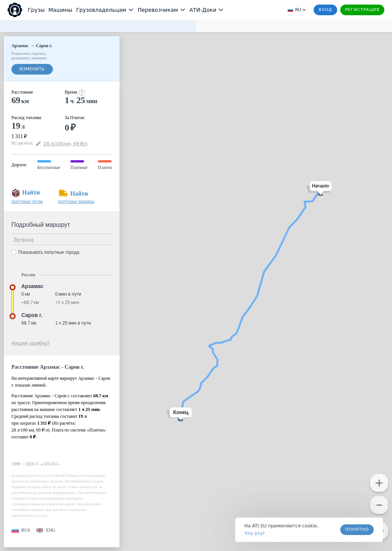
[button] (319, 189)
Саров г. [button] (32, 315)
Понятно (357, 530)
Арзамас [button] (32, 286)
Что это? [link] (255, 533)
